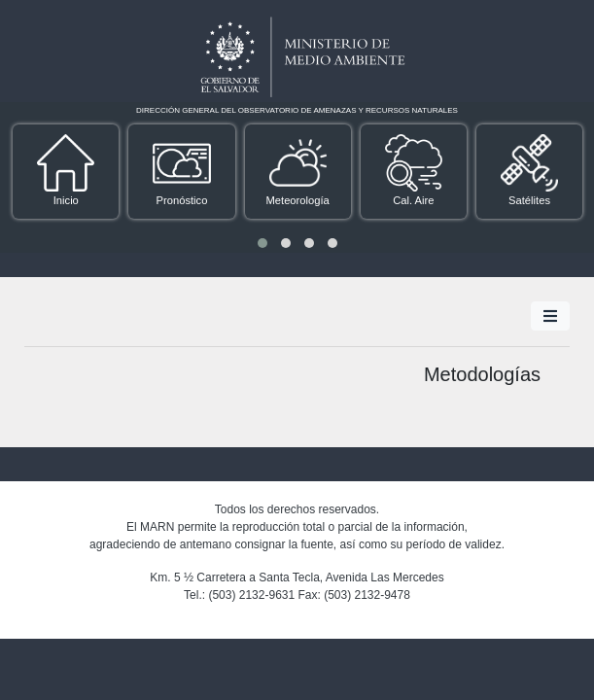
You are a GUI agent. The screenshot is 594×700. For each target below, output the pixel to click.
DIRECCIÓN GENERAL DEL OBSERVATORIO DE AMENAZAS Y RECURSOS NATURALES (297, 110)
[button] (262, 243)
